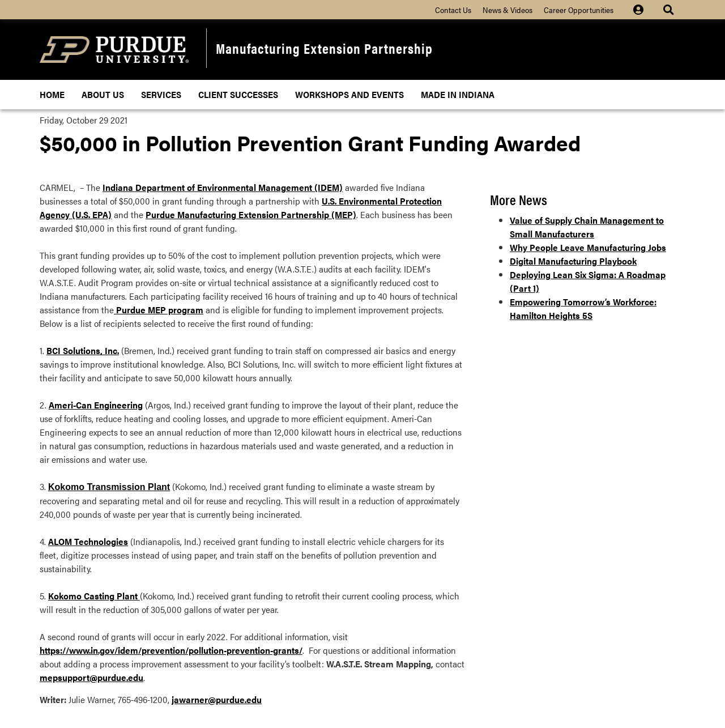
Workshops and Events (349, 94)
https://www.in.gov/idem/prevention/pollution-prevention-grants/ (171, 650)
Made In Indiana (458, 94)
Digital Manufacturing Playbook (573, 261)
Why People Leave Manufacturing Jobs (588, 247)
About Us (103, 94)
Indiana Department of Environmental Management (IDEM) (223, 187)
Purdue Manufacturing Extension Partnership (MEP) (251, 214)
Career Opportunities (579, 10)
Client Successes (238, 94)
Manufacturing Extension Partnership (324, 48)
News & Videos (507, 10)
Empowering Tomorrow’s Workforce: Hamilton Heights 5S (583, 308)
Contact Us (453, 10)
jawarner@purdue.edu (217, 699)
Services (161, 94)
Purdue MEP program (159, 310)
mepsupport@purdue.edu (91, 677)
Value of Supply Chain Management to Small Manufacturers (587, 227)
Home (52, 94)
